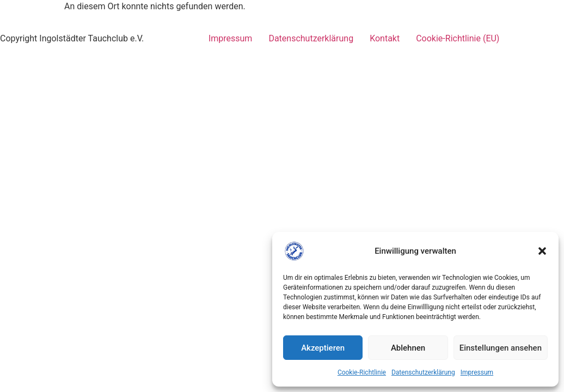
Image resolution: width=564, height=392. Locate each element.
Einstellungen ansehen (501, 348)
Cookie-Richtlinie (362, 372)
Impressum (477, 372)
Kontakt (385, 38)
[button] (542, 251)
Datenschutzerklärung (423, 372)
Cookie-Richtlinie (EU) (458, 38)
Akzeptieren (323, 348)
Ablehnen (408, 348)
